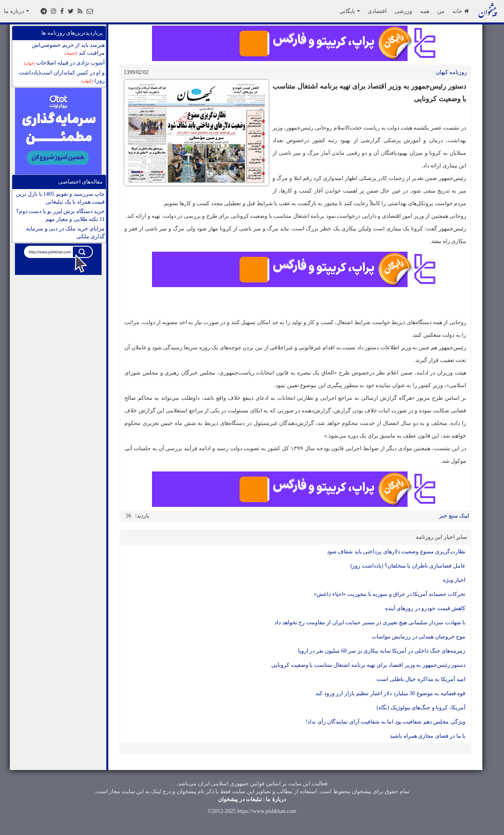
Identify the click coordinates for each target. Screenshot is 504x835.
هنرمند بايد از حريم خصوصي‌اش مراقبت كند (68, 49)
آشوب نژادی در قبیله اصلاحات (64, 63)
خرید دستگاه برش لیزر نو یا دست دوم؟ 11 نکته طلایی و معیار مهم (61, 215)
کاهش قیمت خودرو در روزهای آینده (425, 608)
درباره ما (16, 11)
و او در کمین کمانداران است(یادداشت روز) (62, 77)
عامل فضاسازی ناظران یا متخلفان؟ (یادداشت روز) (408, 566)
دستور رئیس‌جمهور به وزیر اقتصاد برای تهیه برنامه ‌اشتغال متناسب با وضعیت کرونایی (368, 665)
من (441, 11)
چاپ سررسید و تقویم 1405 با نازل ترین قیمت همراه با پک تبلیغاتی (60, 198)
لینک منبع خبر (454, 516)
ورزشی (403, 11)
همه (425, 11)
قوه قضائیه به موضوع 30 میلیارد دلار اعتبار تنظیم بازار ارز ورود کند (390, 693)
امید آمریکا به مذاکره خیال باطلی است (421, 679)
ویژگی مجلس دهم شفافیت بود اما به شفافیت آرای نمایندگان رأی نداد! (386, 722)
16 (128, 516)
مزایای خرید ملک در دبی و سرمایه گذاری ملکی (65, 233)
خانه (460, 11)
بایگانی (350, 11)
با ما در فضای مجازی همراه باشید (428, 736)
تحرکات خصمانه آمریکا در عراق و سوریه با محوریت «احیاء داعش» (390, 594)
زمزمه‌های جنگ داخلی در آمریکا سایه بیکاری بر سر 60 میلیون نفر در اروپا (382, 651)
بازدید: (142, 516)
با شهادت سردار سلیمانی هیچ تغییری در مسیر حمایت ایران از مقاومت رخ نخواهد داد (370, 623)
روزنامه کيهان (452, 72)
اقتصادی (377, 11)
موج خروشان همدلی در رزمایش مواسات (419, 637)
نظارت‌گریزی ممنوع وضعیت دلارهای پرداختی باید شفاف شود (396, 552)
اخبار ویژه (454, 580)
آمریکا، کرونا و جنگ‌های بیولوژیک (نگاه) (421, 708)
